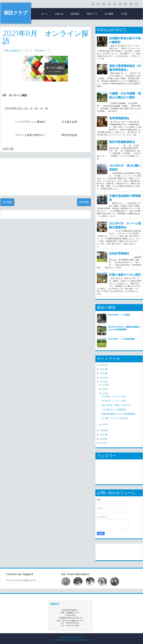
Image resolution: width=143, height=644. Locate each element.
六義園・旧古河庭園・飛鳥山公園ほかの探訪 (125, 95)
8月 (104, 389)
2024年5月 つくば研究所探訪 (121, 339)
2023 (102, 373)
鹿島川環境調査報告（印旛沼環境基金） (125, 68)
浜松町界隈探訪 (119, 254)
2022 (102, 378)
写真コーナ (92, 14)
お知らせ (59, 14)
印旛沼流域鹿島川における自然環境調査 (118, 414)
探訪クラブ (16, 13)
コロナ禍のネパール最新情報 (114, 410)
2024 (102, 369)
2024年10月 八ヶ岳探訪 (119, 315)
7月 (104, 393)
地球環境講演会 (119, 118)
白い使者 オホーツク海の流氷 (115, 418)
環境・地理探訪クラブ (14, 50)
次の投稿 (7, 202)
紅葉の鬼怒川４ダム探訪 (125, 275)
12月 (104, 385)
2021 (102, 382)
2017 (102, 443)
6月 (104, 424)
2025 (102, 365)
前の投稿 (84, 202)
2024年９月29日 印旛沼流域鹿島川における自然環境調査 (124, 328)
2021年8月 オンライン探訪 (46, 37)
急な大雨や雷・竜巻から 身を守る (116, 405)
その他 (124, 14)
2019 (102, 435)
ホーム (44, 14)
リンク (103, 551)
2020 (102, 430)
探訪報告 (75, 14)
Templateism (70, 640)
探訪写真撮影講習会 (122, 142)
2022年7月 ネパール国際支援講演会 (125, 225)
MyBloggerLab (84, 640)
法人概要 (109, 14)
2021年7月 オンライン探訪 (114, 401)
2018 (102, 439)
